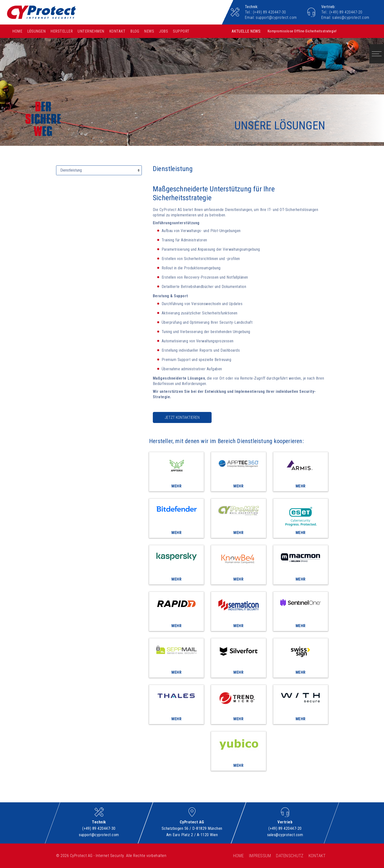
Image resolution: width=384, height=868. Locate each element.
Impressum (260, 856)
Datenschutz (290, 856)
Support (181, 31)
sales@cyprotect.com (351, 18)
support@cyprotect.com (276, 18)
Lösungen (36, 31)
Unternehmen (91, 31)
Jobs (163, 31)
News (149, 31)
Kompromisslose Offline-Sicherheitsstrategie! (302, 30)
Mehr (176, 486)
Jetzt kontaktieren (182, 417)
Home (17, 31)
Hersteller (62, 31)
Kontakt (117, 31)
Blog (135, 31)
